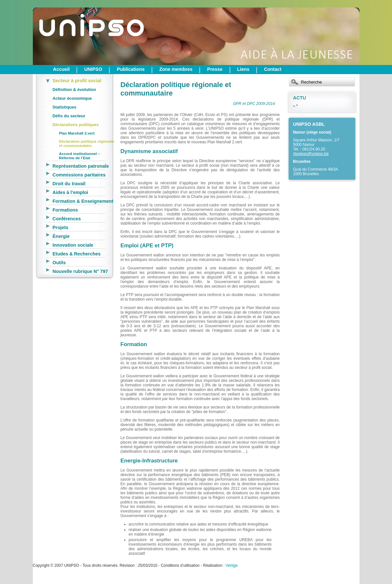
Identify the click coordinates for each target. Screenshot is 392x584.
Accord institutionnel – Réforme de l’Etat (80, 156)
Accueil (61, 69)
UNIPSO (93, 69)
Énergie (61, 236)
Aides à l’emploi (71, 192)
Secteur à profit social (77, 81)
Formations (65, 210)
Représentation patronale (81, 166)
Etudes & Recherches (77, 254)
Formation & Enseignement (83, 201)
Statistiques (65, 107)
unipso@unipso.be (313, 154)
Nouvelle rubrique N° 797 (80, 271)
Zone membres (176, 69)
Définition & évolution (74, 90)
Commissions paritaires (79, 175)
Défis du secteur (69, 116)
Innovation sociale (73, 245)
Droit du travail (69, 184)
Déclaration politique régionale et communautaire (87, 143)
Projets (61, 227)
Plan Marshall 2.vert (77, 133)
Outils (59, 263)
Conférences (67, 219)
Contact (273, 69)
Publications (131, 69)
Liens (243, 69)
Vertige (232, 565)
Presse (215, 69)
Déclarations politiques (76, 125)
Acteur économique (72, 98)
